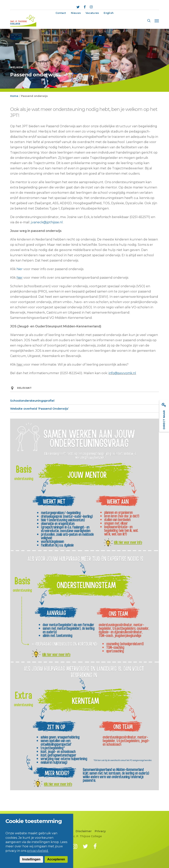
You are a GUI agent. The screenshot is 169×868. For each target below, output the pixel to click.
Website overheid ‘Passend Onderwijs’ (39, 409)
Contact (67, 831)
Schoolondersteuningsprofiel (32, 401)
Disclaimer (84, 831)
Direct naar (164, 416)
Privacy (100, 831)
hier (20, 269)
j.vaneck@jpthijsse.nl (47, 222)
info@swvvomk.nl (122, 373)
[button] (157, 21)
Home (14, 96)
